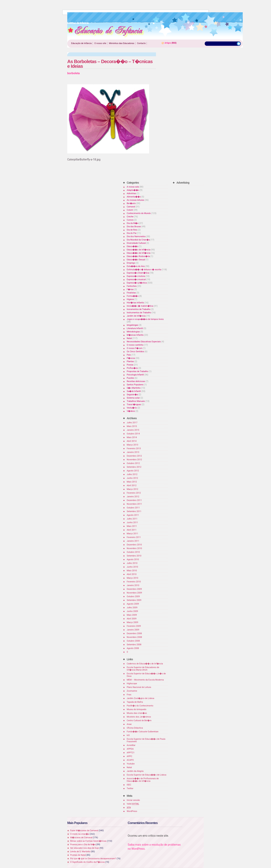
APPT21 (131, 753)
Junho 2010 (132, 567)
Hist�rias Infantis (135, 303)
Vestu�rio (132, 408)
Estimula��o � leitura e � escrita (144, 270)
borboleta (74, 73)
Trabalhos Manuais (136, 401)
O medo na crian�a (80, 834)
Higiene (130, 299)
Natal (129, 338)
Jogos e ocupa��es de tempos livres (145, 319)
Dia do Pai (132, 233)
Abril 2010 (132, 574)
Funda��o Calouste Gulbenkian (143, 732)
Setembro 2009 (134, 600)
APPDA (130, 749)
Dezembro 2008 (134, 633)
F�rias (130, 289)
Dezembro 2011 (134, 500)
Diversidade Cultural (136, 243)
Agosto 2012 (133, 471)
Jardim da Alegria (135, 771)
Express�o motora (136, 276)
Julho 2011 (132, 519)
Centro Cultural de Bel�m (139, 721)
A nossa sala (133, 187)
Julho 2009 (132, 608)
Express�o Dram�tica (138, 273)
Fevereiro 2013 (134, 449)
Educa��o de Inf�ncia (139, 250)
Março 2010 (132, 578)
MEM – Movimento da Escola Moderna (145, 680)
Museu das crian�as (137, 713)
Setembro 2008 (134, 645)
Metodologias (133, 332)
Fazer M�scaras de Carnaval (84, 831)
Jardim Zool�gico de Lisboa (140, 698)
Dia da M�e (133, 223)
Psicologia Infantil (135, 375)
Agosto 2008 (133, 648)
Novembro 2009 (134, 593)
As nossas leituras (135, 200)
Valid (133, 804)
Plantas (130, 361)
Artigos (168, 43)
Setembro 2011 (134, 511)
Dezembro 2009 (134, 589)
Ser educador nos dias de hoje (85, 848)
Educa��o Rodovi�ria (138, 256)
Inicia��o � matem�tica (140, 306)
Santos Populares (135, 385)
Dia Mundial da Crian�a (138, 240)
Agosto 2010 (133, 559)
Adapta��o (133, 190)
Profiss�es (132, 368)
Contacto (141, 43)
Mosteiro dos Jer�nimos (139, 717)
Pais (129, 355)
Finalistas (131, 293)
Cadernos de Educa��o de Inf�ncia (145, 664)
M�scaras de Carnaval (81, 838)
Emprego (131, 263)
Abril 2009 (132, 619)
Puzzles (130, 378)
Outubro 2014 (133, 434)
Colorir (130, 210)
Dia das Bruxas (134, 227)
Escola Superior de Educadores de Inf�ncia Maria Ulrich (143, 669)
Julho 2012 (132, 474)
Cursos (130, 220)
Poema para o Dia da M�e (83, 845)
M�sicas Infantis (135, 335)
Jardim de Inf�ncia (136, 316)
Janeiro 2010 (133, 585)
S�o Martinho (134, 388)
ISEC (129, 785)
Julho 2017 (132, 423)
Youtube (131, 764)
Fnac (129, 695)
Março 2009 (132, 622)
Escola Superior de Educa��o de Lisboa (147, 775)
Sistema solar (133, 398)
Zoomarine (132, 691)
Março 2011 (132, 534)
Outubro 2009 (133, 596)
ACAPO (130, 760)
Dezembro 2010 (134, 545)
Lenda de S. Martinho (80, 852)
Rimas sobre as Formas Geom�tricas (88, 841)
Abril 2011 (132, 530)
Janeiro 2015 (133, 430)
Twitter (130, 788)
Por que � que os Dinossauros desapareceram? (93, 859)
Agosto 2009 (133, 604)
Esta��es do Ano (136, 266)
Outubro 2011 (133, 508)
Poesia (130, 365)
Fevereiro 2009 (134, 626)
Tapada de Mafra (135, 702)
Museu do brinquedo (136, 709)
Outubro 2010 (133, 552)
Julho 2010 (132, 563)
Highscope (132, 684)
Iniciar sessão (133, 800)
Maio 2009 (132, 615)
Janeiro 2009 (133, 630)
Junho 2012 (132, 478)
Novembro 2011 (134, 504)
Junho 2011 (132, 522)
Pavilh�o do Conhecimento (140, 706)
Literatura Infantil (135, 328)
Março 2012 (132, 489)
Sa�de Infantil (134, 391)
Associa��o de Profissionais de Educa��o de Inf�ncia (143, 780)
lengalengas (132, 325)
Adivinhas (131, 193)
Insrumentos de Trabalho (139, 309)
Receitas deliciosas (136, 381)
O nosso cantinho (135, 345)
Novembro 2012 (134, 460)
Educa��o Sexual (136, 260)
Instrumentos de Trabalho (139, 313)
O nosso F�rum (135, 348)
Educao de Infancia (106, 31)
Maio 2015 (132, 426)
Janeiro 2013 (133, 452)
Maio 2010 (132, 571)
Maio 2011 (132, 526)
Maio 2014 (132, 437)
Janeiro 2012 (133, 497)
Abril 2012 (132, 485)
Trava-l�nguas (134, 405)
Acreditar (131, 745)
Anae (129, 724)
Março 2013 (132, 445)
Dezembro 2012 (134, 456)
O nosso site (100, 43)
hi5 (128, 735)
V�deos (131, 411)
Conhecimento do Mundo (139, 213)
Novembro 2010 (134, 548)
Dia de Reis (132, 230)
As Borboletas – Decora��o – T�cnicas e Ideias (110, 64)
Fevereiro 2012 (134, 493)
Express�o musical (136, 280)
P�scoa (131, 358)
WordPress (132, 811)
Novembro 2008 (134, 637)
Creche (130, 217)
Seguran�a (132, 395)
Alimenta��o (134, 197)
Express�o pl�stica (137, 283)
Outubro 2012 (133, 463)
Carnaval (131, 207)
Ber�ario (131, 203)
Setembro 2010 (134, 556)
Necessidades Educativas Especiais (144, 342)
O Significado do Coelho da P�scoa (87, 862)
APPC (129, 756)
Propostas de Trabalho (137, 371)
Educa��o (132, 246)
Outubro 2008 (133, 641)
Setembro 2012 (134, 467)
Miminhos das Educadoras (122, 43)
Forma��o (133, 296)
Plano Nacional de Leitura (139, 687)
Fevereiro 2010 (134, 582)
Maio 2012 (132, 482)
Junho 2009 (132, 611)
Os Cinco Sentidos (135, 352)
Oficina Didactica (135, 728)
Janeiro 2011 (133, 541)
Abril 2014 (132, 441)
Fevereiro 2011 (134, 537)
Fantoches (132, 286)
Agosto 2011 (133, 515)
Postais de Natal (78, 855)
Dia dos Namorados (136, 236)
